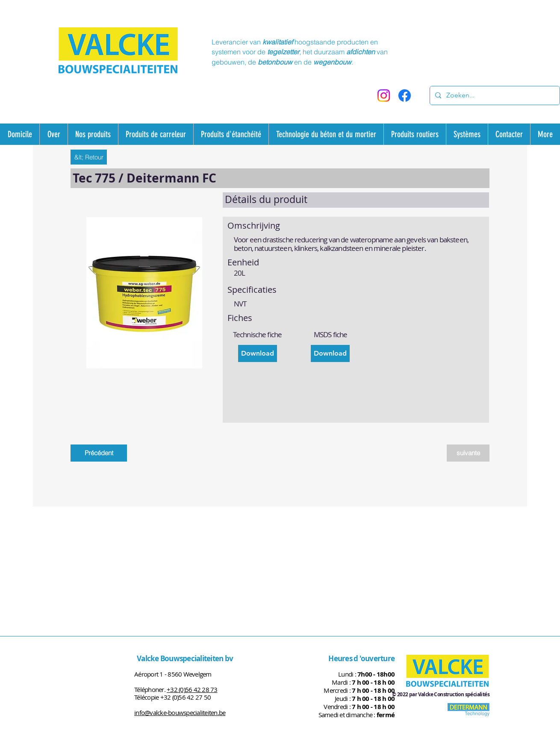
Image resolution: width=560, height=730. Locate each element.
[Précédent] (99, 453)
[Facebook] (405, 96)
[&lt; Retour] (89, 157)
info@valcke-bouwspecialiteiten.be (180, 712)
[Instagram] (384, 96)
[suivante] (468, 453)
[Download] (258, 353)
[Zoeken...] (494, 96)
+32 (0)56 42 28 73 (192, 689)
